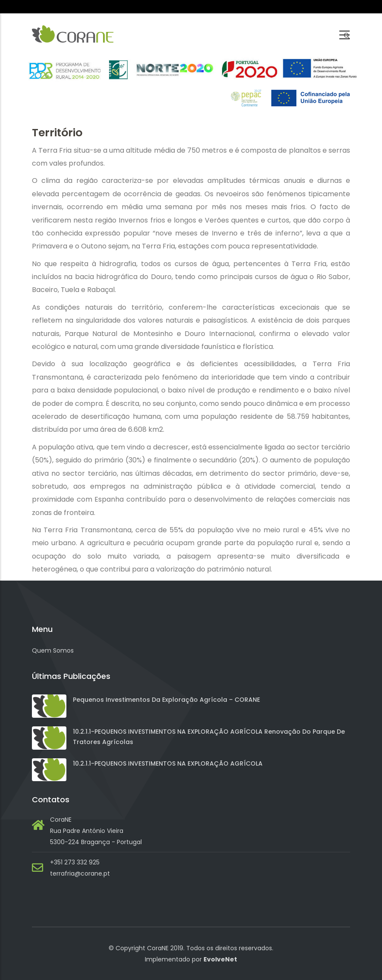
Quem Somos (53, 650)
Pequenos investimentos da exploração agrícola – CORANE (166, 700)
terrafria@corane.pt (80, 873)
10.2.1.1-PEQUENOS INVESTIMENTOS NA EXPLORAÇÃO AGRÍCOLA (168, 763)
